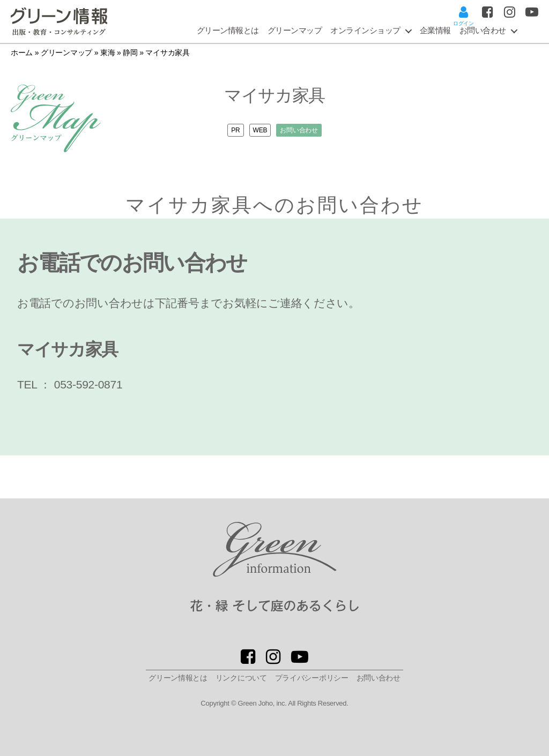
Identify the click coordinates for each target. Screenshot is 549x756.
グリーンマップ (295, 30)
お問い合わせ (303, 130)
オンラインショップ (365, 30)
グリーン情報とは (228, 30)
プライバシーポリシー (312, 678)
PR (231, 130)
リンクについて (241, 678)
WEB (260, 130)
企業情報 (435, 30)
